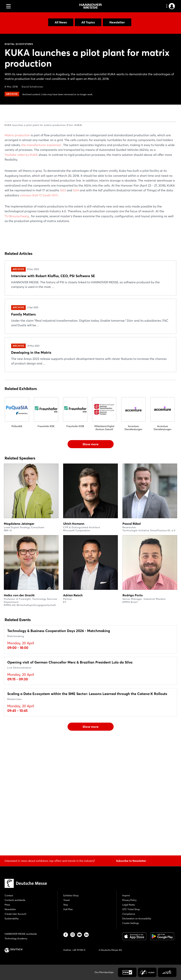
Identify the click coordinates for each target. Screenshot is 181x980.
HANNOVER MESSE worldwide (21, 934)
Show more (90, 558)
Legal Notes (129, 905)
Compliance (129, 914)
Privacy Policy (129, 900)
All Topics (88, 22)
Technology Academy (16, 938)
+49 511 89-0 (79, 950)
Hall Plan (68, 909)
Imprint (126, 895)
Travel (67, 900)
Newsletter (117, 22)
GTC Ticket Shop (131, 909)
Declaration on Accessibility (137, 918)
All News (61, 22)
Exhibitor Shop (71, 895)
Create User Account (15, 914)
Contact (9, 895)
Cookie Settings (131, 923)
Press (7, 905)
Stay (66, 905)
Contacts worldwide (15, 900)
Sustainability (12, 918)
